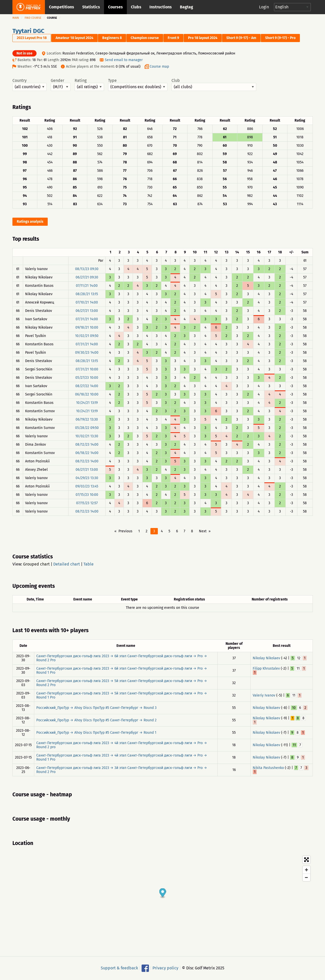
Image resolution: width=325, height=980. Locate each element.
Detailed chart (67, 564)
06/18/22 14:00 (87, 453)
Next (203, 531)
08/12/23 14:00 (87, 445)
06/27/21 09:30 (87, 277)
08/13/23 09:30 (87, 269)
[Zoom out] (306, 877)
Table (89, 564)
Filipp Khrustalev (266, 668)
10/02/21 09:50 (87, 336)
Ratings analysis (30, 222)
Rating (89, 85)
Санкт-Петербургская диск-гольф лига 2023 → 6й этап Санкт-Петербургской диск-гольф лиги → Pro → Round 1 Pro (122, 671)
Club (214, 85)
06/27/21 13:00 (87, 311)
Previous (125, 531)
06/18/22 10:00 (87, 394)
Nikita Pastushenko (268, 768)
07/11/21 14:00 (87, 286)
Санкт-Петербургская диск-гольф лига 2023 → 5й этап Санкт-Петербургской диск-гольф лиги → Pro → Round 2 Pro (122, 683)
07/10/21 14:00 (87, 302)
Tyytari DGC (28, 31)
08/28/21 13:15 (87, 294)
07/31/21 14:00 (87, 319)
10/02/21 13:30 (87, 436)
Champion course (145, 38)
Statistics (91, 7)
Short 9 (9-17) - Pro (280, 38)
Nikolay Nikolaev (266, 658)
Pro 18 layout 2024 (203, 38)
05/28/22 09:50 (87, 428)
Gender (61, 85)
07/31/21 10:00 (87, 369)
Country (30, 85)
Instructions (161, 7)
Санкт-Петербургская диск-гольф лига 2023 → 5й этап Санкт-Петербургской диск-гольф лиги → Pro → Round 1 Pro (122, 695)
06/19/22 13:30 (87, 419)
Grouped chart (36, 564)
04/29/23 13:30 (87, 478)
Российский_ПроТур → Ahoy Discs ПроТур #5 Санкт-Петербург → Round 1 (96, 733)
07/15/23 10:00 (87, 495)
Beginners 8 (112, 38)
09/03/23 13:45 (87, 486)
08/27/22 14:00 (87, 386)
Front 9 (173, 38)
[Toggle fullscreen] (306, 860)
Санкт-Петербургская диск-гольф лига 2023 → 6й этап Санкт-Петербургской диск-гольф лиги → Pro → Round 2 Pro (122, 658)
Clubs (136, 7)
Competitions (62, 7)
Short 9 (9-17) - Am (241, 38)
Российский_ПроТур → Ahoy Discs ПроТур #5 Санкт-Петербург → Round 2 (96, 720)
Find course (33, 18)
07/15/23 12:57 (87, 503)
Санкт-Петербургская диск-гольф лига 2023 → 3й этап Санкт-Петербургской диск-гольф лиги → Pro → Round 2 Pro (122, 770)
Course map (159, 67)
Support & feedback (119, 968)
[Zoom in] (306, 870)
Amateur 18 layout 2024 (74, 38)
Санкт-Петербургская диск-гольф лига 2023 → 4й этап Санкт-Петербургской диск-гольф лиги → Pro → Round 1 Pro (122, 757)
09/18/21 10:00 (87, 327)
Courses (115, 7)
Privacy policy (165, 968)
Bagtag (186, 7)
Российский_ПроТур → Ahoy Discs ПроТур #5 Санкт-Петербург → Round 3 (96, 708)
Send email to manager (124, 60)
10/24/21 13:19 (87, 403)
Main (16, 18)
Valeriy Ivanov (264, 695)
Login (264, 7)
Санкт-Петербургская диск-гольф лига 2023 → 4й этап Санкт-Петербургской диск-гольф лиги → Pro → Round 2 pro (122, 745)
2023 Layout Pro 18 (32, 38)
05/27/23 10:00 (87, 378)
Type (138, 85)
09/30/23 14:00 (87, 353)
